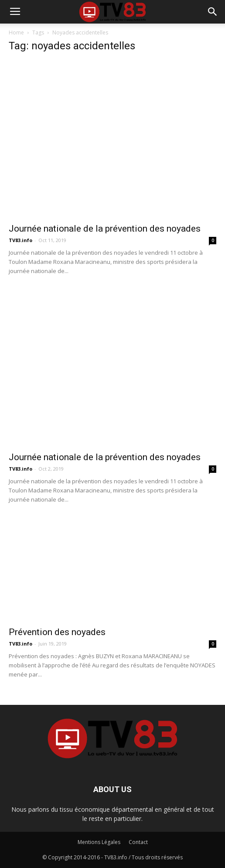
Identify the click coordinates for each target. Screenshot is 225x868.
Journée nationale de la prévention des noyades (105, 229)
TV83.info (20, 240)
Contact (138, 842)
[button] (213, 12)
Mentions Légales (99, 842)
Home (16, 32)
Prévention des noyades (57, 632)
